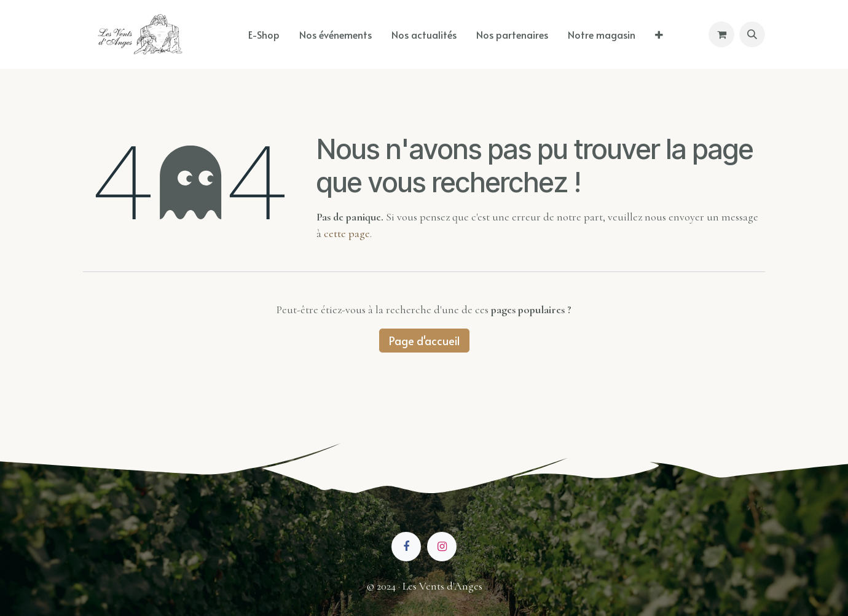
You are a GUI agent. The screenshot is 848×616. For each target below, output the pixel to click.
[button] (752, 34)
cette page (347, 233)
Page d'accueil (424, 341)
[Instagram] (442, 547)
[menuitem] (264, 34)
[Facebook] (406, 547)
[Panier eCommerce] (721, 34)
